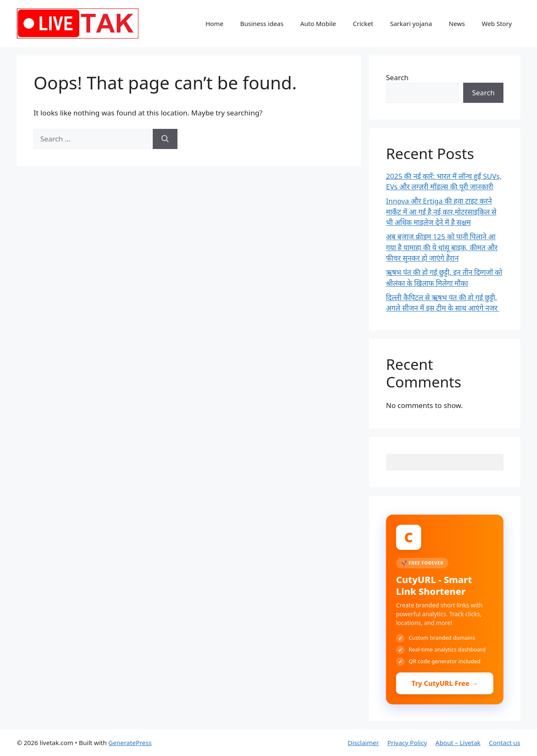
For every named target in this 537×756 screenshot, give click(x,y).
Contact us (504, 743)
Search (397, 77)
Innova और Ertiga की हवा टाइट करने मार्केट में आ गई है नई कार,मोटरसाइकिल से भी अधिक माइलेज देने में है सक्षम (441, 212)
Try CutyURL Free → (445, 683)
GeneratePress (130, 743)
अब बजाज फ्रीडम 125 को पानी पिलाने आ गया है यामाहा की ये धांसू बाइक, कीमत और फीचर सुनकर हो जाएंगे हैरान (442, 247)
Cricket (363, 24)
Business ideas (262, 24)
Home (215, 24)
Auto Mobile (318, 24)
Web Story (497, 24)
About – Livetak (458, 743)
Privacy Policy (407, 743)
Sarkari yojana (411, 24)
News (457, 24)
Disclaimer (363, 743)
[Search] (165, 139)
